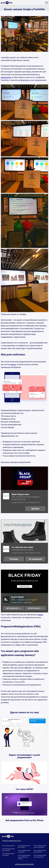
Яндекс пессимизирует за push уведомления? (24, 756)
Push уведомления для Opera (24, 851)
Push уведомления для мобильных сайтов (24, 857)
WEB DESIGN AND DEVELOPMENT (24, 864)
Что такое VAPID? (24, 789)
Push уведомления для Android (40, 851)
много (13, 364)
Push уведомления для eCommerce (40, 847)
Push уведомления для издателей (40, 856)
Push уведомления (8, 846)
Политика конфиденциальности (12, 841)
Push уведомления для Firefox (24, 847)
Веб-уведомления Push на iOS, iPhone (25, 820)
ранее (40, 615)
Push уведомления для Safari (8, 854)
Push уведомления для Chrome (8, 850)
